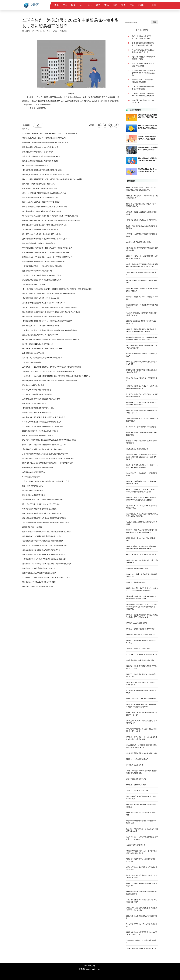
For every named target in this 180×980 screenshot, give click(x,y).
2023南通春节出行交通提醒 (32, 527)
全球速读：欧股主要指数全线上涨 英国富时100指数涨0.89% (44, 303)
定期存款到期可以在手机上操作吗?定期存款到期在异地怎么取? (45, 225)
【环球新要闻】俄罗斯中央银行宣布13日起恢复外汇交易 (42, 500)
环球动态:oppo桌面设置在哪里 (33, 385)
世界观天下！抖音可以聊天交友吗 (34, 403)
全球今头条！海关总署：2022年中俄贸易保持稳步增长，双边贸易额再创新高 (50, 133)
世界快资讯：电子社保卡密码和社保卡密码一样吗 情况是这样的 (45, 143)
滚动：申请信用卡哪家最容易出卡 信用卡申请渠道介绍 (42, 513)
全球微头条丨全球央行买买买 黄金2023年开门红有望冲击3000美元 (46, 577)
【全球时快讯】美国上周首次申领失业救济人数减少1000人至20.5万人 (47, 321)
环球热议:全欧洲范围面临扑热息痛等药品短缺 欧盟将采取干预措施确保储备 (49, 440)
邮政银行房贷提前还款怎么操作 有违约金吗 (38, 468)
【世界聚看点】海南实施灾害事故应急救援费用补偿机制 (42, 170)
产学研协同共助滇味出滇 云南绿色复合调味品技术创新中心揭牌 (45, 454)
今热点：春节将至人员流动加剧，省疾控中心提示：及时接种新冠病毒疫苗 (49, 294)
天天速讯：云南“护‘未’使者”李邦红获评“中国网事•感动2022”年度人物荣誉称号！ (51, 330)
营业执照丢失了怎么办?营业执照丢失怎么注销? (39, 573)
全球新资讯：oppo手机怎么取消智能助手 (37, 394)
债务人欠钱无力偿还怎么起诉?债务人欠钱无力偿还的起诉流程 (44, 545)
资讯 (65, 5)
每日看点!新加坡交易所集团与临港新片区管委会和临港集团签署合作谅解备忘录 (51, 339)
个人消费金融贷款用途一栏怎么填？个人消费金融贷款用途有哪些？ (46, 252)
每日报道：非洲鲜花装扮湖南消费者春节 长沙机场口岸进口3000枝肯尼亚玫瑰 (50, 216)
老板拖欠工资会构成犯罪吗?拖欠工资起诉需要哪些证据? (42, 541)
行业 (73, 5)
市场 (107, 5)
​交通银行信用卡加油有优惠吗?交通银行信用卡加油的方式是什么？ (46, 239)
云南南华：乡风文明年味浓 (32, 362)
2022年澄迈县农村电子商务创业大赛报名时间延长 (40, 431)
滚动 (115, 5)
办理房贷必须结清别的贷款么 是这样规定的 (38, 152)
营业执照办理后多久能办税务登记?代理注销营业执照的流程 (44, 555)
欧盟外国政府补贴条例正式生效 (34, 353)
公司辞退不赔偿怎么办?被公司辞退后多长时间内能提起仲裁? (44, 559)
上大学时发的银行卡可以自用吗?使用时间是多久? (40, 230)
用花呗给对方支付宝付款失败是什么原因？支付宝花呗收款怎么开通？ (47, 257)
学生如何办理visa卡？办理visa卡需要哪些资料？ (40, 243)
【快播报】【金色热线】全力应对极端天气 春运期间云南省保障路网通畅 (48, 371)
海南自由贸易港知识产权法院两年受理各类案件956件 (41, 202)
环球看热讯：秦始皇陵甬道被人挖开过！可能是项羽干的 (42, 349)
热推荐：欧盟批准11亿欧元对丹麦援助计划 (38, 344)
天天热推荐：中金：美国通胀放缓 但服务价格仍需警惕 (42, 275)
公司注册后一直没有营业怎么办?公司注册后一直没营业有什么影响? (46, 564)
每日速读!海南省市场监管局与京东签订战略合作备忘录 (42, 211)
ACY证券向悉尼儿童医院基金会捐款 (35, 165)
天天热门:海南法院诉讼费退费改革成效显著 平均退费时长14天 (44, 207)
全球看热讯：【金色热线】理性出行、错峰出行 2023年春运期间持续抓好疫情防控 (52, 367)
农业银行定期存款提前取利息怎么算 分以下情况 (39, 509)
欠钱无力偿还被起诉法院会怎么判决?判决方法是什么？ (42, 550)
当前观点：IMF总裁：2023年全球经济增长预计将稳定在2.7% (44, 138)
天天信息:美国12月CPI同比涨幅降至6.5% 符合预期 (40, 326)
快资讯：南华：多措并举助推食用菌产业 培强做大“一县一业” (44, 445)
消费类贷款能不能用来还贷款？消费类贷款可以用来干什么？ (44, 262)
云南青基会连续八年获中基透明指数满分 (37, 413)
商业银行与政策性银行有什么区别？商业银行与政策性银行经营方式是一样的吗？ (51, 220)
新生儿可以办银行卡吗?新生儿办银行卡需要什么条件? (42, 234)
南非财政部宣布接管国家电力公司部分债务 (38, 271)
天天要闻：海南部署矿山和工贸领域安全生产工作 (40, 198)
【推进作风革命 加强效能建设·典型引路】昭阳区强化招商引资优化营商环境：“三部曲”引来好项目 (57, 289)
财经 (82, 5)
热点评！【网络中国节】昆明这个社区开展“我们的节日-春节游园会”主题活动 (50, 307)
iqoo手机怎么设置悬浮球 (31, 477)
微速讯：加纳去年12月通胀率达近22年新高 (38, 436)
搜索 (154, 22)
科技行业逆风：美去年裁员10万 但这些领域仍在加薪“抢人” (43, 317)
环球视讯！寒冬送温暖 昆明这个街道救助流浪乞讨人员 (42, 422)
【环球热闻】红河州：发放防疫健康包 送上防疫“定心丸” (42, 449)
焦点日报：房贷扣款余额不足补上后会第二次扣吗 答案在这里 (44, 518)
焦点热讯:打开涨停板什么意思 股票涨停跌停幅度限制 (41, 156)
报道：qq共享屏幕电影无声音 (33, 486)
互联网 (141, 5)
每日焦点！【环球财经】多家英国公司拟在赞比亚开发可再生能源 (46, 175)
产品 (132, 5)
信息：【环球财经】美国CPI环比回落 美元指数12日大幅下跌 (44, 193)
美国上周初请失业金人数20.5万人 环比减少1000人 (40, 335)
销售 (123, 5)
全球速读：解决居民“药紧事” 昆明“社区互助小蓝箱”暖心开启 (44, 417)
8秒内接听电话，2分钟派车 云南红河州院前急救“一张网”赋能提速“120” (47, 463)
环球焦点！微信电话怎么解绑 (33, 490)
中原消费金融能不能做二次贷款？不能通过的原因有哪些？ (43, 266)
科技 (154, 5)
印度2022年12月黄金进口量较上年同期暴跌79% (39, 188)
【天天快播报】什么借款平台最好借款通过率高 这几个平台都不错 (46, 522)
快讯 (56, 5)
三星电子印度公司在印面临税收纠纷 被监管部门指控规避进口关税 (46, 481)
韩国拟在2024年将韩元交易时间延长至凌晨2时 (39, 582)
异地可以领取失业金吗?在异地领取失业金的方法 (148, 170)
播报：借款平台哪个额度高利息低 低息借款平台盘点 (41, 504)
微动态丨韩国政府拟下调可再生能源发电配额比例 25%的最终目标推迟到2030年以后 (52, 179)
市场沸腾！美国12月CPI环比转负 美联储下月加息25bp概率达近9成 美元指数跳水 (51, 312)
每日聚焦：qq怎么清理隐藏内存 (34, 472)
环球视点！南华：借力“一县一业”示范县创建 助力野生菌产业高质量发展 (48, 458)
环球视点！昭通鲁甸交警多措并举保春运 (37, 390)
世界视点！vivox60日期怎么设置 (34, 495)
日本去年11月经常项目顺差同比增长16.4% (37, 587)
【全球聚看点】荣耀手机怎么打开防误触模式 (38, 408)
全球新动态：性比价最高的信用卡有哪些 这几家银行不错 (43, 426)
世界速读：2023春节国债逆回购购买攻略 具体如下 (40, 161)
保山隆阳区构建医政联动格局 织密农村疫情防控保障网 (42, 280)
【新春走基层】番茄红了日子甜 (34, 284)
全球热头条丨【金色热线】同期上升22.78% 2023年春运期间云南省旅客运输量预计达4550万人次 (57, 376)
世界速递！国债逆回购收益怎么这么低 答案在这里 (40, 147)
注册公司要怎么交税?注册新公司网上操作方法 (39, 568)
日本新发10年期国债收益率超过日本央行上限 (38, 184)
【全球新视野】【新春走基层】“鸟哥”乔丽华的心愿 (40, 298)
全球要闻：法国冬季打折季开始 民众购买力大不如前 (41, 399)
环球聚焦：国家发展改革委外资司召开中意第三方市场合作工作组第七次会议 (50, 381)
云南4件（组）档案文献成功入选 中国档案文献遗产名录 (42, 358)
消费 (98, 5)
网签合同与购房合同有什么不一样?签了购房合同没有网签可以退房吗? (47, 532)
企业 (90, 5)
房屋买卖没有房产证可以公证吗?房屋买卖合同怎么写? (42, 536)
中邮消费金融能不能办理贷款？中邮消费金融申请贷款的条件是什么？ (47, 248)
